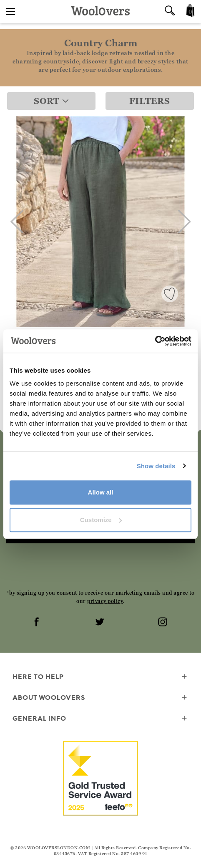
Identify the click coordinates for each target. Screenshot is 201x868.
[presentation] (100, 566)
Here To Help (100, 677)
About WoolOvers (100, 698)
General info (100, 719)
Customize (101, 520)
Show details (156, 466)
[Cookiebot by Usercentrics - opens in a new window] (155, 341)
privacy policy (105, 601)
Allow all (101, 492)
